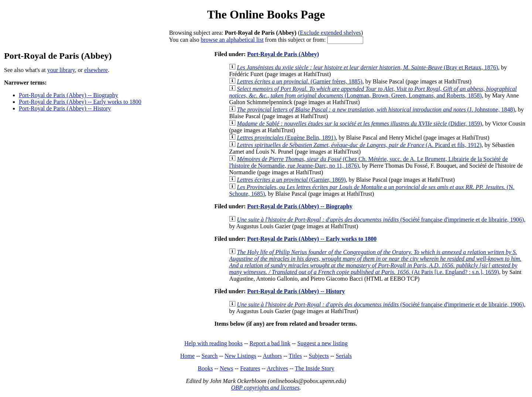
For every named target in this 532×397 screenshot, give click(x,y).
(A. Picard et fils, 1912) (359, 145)
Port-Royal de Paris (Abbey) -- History (65, 108)
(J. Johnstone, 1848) (376, 109)
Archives (277, 368)
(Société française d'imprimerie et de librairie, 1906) (380, 220)
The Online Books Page (266, 14)
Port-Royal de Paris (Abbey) (283, 54)
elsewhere (96, 70)
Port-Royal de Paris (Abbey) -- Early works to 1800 (80, 102)
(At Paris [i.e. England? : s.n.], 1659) (375, 262)
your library (61, 70)
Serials (344, 356)
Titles (295, 356)
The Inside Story (315, 368)
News (226, 368)
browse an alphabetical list (232, 40)
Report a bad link (270, 343)
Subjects (319, 356)
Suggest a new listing (323, 343)
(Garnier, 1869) (291, 180)
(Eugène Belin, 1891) (286, 138)
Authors (272, 356)
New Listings (241, 356)
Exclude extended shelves (330, 33)
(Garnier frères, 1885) (300, 81)
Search (210, 356)
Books (205, 368)
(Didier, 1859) (359, 124)
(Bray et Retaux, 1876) (367, 67)
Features (250, 368)
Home (187, 356)
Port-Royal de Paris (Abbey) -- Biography (69, 95)
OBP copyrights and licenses (265, 388)
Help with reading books (214, 343)
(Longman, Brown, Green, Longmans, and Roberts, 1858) (373, 92)
